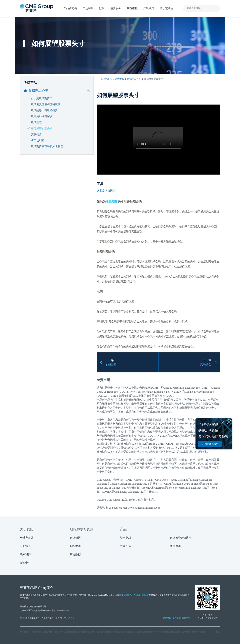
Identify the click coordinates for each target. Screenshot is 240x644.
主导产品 (125, 546)
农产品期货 (65, 632)
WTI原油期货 (159, 632)
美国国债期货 (119, 632)
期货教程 (119, 79)
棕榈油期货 (147, 632)
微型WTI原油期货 (173, 632)
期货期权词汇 (106, 191)
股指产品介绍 (134, 79)
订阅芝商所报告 (210, 444)
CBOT (128, 595)
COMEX (146, 595)
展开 (218, 632)
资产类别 (125, 538)
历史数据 (75, 554)
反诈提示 (177, 618)
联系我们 (25, 554)
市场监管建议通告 (181, 538)
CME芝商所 (106, 79)
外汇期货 (91, 632)
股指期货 (112, 202)
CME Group (103, 480)
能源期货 (74, 632)
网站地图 (167, 618)
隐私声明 (186, 618)
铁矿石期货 (54, 632)
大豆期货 (129, 632)
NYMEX (136, 595)
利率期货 (100, 632)
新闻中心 (25, 563)
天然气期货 (186, 632)
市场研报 (75, 538)
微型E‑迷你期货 (199, 632)
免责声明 (175, 546)
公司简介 (25, 546)
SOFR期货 (38, 632)
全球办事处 (27, 538)
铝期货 (46, 632)
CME (114, 396)
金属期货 (108, 632)
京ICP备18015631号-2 (65, 618)
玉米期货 (138, 632)
